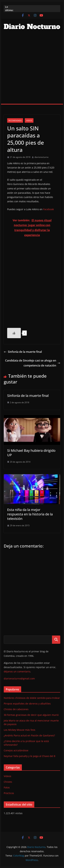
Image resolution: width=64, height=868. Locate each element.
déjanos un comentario (17, 671)
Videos (29, 120)
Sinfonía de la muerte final (23, 352)
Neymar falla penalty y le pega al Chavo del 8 (30, 756)
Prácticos (9, 793)
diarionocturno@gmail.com (19, 678)
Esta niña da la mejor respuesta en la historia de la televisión (30, 514)
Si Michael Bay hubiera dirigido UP (31, 453)
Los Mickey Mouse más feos (20, 730)
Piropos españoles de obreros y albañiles (27, 704)
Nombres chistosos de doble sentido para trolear (32, 698)
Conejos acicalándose (16, 750)
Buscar (56, 640)
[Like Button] (14, 333)
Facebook (48, 209)
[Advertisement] (32, 70)
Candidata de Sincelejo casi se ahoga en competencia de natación (33, 363)
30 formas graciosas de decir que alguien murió (31, 715)
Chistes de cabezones (16, 709)
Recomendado (15, 120)
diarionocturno (41, 157)
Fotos (7, 787)
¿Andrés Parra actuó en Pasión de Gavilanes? (29, 735)
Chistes (8, 782)
